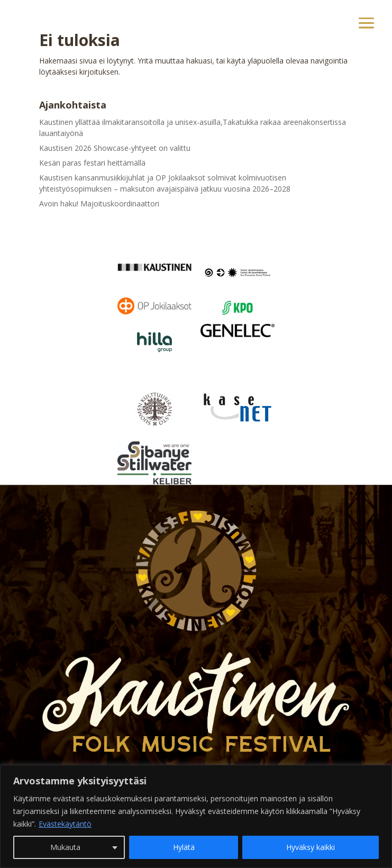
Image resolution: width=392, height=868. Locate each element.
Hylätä (184, 847)
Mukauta (65, 847)
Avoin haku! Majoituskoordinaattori (99, 204)
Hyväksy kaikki (311, 847)
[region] (196, 816)
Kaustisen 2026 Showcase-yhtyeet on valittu (115, 148)
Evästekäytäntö (65, 824)
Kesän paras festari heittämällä (92, 163)
